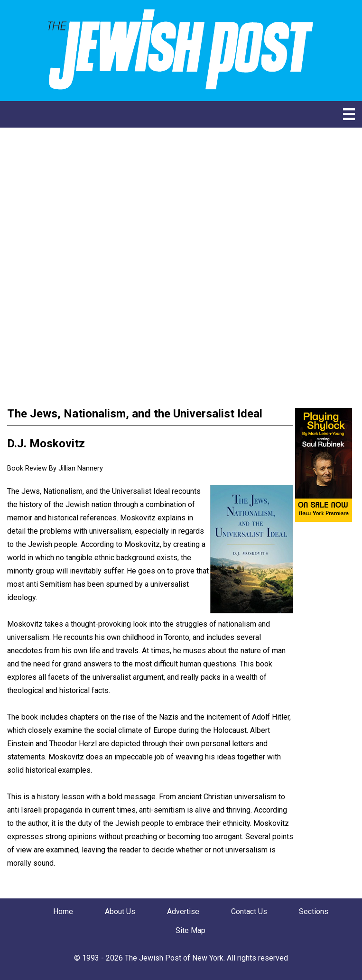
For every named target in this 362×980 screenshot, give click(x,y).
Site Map (190, 930)
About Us (120, 911)
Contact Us (249, 911)
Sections (314, 911)
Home (63, 911)
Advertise (183, 911)
